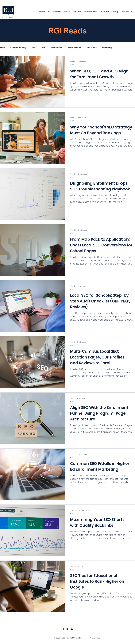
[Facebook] (63, 629)
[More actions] (133, 62)
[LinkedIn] (72, 629)
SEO (34, 48)
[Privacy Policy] (95, 638)
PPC (44, 48)
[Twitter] (67, 629)
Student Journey (18, 48)
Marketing (107, 48)
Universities (57, 48)
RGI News (92, 48)
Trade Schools (75, 48)
